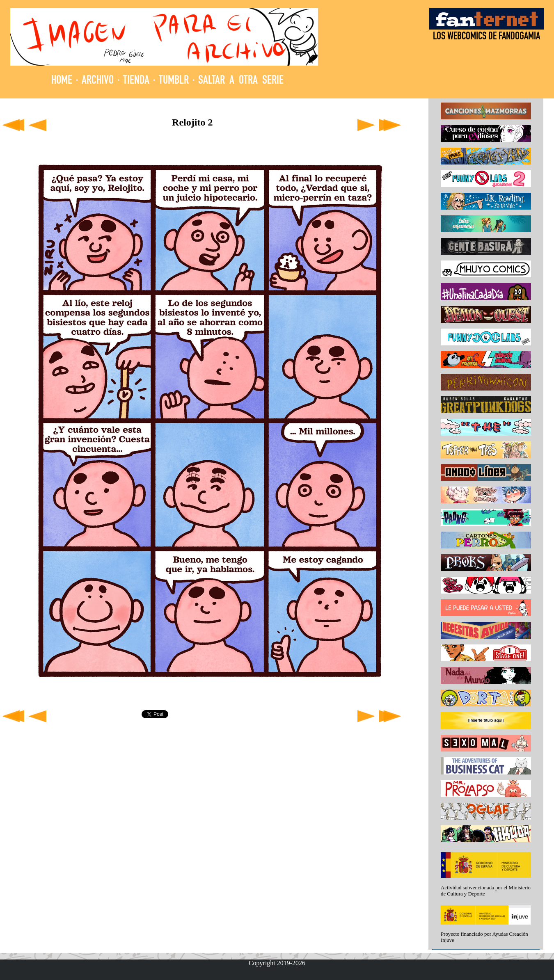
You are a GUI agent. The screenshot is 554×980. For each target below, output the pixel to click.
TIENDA (136, 81)
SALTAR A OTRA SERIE (241, 81)
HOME (62, 81)
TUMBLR (174, 81)
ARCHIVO (98, 81)
